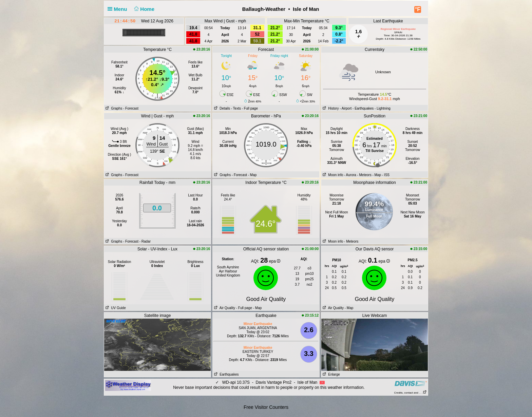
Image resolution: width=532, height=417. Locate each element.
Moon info (332, 175)
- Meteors (364, 175)
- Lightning (383, 108)
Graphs (113, 108)
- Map (252, 175)
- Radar (145, 241)
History (330, 108)
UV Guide (115, 308)
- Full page (250, 108)
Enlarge (331, 374)
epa (275, 261)
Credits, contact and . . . (411, 393)
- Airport (346, 108)
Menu (119, 9)
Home (144, 9)
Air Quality (224, 308)
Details (221, 108)
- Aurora (350, 175)
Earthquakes (226, 374)
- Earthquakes (363, 108)
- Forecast (131, 108)
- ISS (386, 175)
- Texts (236, 108)
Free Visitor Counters (266, 407)
